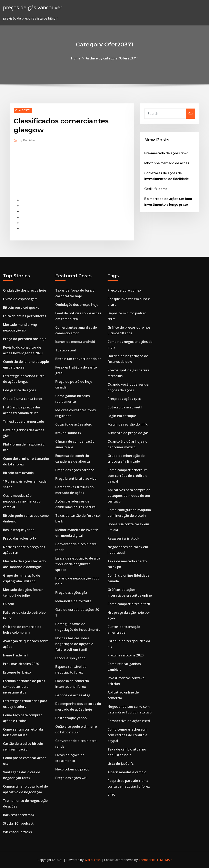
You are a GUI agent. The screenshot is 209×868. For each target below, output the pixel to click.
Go (191, 114)
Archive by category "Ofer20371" (112, 58)
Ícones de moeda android (75, 342)
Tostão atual (66, 350)
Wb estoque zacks (17, 832)
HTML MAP (164, 860)
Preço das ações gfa (71, 593)
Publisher (27, 140)
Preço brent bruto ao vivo (76, 478)
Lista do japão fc (121, 764)
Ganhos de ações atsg (73, 695)
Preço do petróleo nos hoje (25, 339)
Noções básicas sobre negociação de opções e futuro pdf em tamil (74, 644)
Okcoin (9, 604)
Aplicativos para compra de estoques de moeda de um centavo (129, 496)
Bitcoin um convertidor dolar (78, 359)
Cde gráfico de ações (19, 390)
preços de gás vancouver (33, 7)
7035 (111, 795)
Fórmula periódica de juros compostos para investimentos (24, 687)
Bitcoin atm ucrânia (18, 473)
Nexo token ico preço (72, 769)
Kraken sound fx (68, 433)
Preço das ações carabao (75, 470)
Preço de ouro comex (124, 290)
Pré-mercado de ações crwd (166, 153)
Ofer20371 (23, 110)
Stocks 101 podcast (18, 823)
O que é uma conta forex (23, 399)
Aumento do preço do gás (128, 433)
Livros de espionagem (20, 299)
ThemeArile (147, 860)
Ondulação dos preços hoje (25, 290)
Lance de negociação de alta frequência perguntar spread (78, 564)
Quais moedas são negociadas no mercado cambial (22, 501)
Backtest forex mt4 (19, 815)
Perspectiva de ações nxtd (129, 721)
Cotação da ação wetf (125, 407)
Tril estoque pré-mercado (24, 421)
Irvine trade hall (16, 655)
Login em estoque (122, 416)
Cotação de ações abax (73, 424)
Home (76, 58)
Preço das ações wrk (71, 778)
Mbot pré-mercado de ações (167, 163)
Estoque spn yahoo (70, 658)
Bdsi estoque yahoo (19, 530)
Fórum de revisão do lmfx (128, 424)
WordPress (93, 860)
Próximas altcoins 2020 (21, 664)
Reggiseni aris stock (123, 538)
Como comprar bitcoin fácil (129, 604)
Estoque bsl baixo (17, 672)
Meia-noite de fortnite (73, 601)
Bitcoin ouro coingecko (21, 307)
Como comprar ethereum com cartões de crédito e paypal (128, 476)
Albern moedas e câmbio (127, 772)
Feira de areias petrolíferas (25, 316)
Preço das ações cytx (20, 538)
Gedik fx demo (156, 189)
